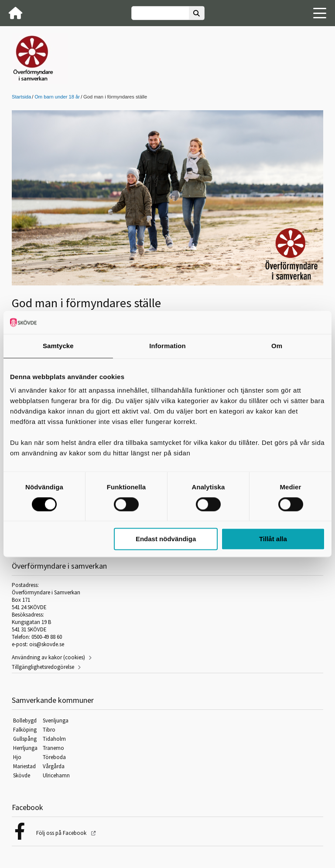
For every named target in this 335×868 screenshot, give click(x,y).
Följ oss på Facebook (62, 833)
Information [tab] (167, 346)
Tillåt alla (273, 539)
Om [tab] (277, 346)
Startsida (21, 97)
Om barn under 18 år (57, 97)
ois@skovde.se (47, 644)
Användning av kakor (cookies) (48, 657)
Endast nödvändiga (166, 539)
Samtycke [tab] (58, 346)
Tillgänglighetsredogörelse (43, 667)
